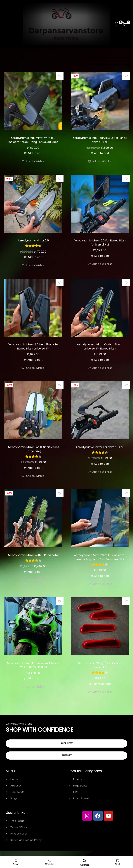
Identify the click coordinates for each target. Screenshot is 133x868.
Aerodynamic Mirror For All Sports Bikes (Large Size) (33, 449)
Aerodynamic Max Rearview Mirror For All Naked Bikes (100, 140)
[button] (60, 76)
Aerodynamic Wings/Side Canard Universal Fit (100, 665)
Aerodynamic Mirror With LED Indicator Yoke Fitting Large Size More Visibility (100, 557)
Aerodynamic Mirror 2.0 (33, 240)
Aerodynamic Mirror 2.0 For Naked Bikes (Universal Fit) (100, 243)
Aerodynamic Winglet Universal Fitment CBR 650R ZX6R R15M (33, 665)
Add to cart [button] (33, 153)
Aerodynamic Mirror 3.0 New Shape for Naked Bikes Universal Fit (33, 346)
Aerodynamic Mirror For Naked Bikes (100, 447)
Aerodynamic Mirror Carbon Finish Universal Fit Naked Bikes (100, 346)
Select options (100, 684)
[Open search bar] (85, 861)
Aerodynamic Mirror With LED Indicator (33, 555)
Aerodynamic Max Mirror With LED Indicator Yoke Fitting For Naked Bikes (33, 140)
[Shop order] (109, 61)
